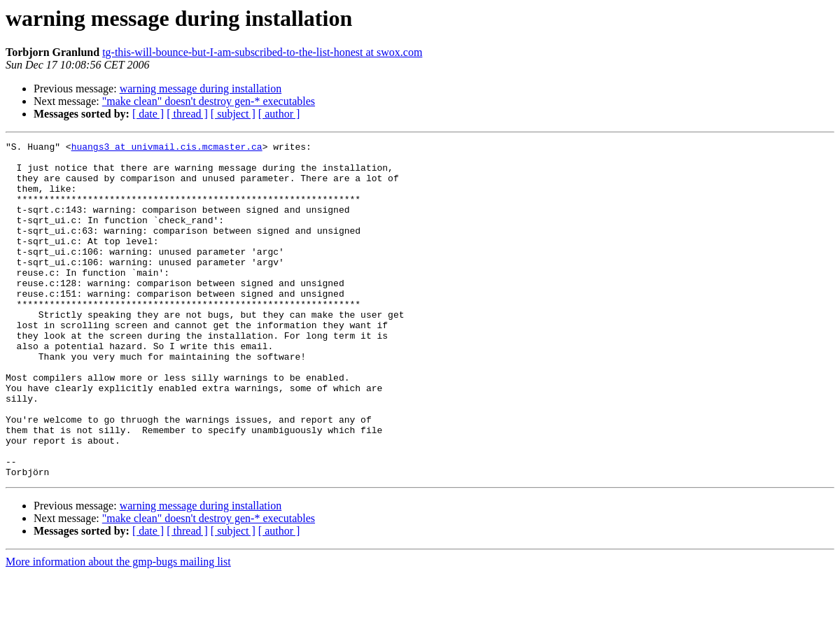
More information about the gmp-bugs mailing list (118, 629)
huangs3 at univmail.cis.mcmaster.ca (167, 148)
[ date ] (148, 114)
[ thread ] (187, 114)
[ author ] (279, 114)
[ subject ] (233, 114)
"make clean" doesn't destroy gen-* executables (209, 101)
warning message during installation (201, 89)
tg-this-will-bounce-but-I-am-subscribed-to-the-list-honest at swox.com (262, 52)
